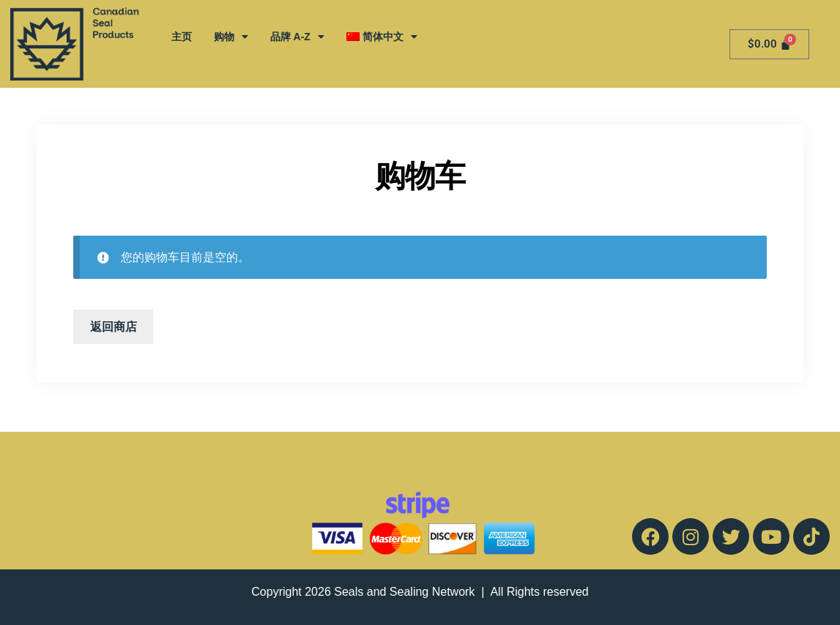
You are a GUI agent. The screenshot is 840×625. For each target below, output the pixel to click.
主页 (182, 37)
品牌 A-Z (297, 37)
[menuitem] (382, 37)
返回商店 (114, 327)
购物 (231, 37)
